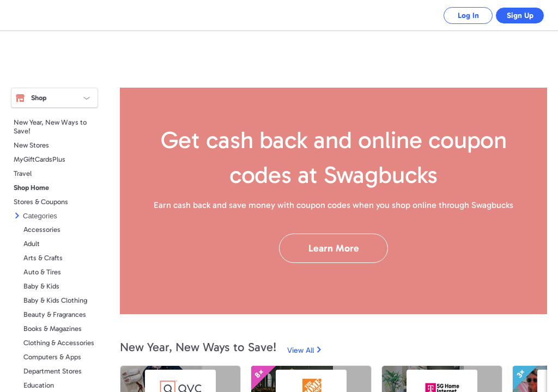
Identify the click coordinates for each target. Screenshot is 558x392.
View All (301, 350)
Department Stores (53, 371)
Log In (460, 16)
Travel (23, 173)
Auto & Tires (42, 272)
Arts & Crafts (43, 258)
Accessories (42, 229)
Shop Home (31, 188)
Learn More (334, 248)
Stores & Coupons (41, 202)
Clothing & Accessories (59, 343)
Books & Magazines (53, 329)
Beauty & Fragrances (55, 314)
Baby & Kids (41, 286)
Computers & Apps (52, 357)
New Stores (31, 145)
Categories (40, 216)
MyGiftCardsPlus (40, 159)
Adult (32, 244)
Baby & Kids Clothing (55, 300)
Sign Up (517, 16)
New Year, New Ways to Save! (50, 127)
